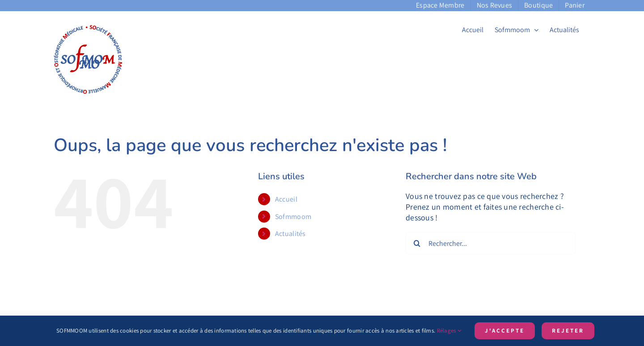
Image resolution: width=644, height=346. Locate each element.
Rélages (449, 331)
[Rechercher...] (491, 243)
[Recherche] (417, 243)
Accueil (286, 199)
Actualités (290, 234)
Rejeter (568, 331)
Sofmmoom (293, 217)
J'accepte (505, 331)
